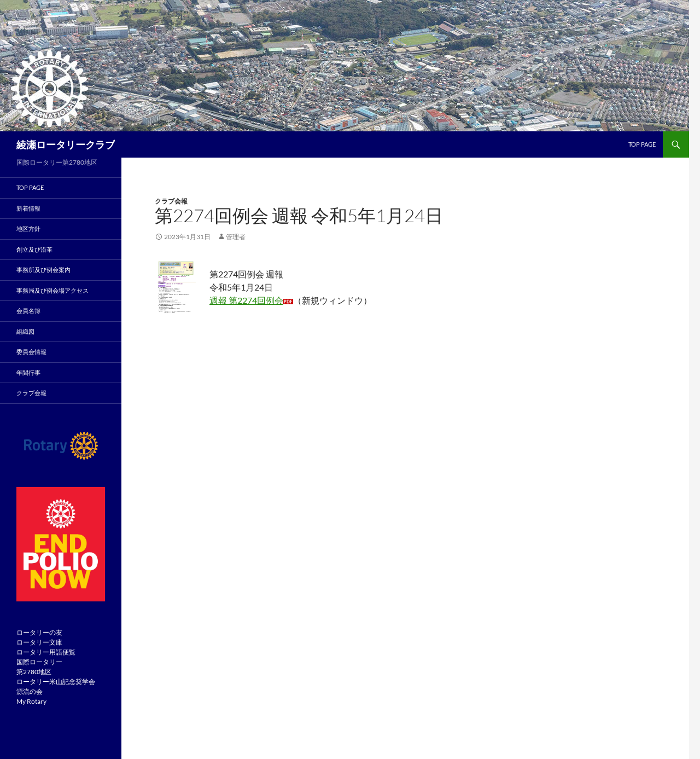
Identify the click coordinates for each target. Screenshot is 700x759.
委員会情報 (31, 352)
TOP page (642, 144)
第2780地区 (34, 672)
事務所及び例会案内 (43, 270)
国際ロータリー (39, 662)
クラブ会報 (171, 201)
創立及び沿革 (34, 249)
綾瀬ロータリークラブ (66, 144)
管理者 (236, 237)
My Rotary (31, 701)
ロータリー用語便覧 (46, 652)
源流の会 (30, 691)
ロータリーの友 (39, 632)
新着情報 (28, 208)
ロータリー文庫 (39, 642)
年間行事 (28, 372)
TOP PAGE (30, 187)
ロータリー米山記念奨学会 (56, 682)
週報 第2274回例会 (246, 300)
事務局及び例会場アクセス (52, 290)
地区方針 (28, 228)
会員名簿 (28, 311)
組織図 (25, 331)
